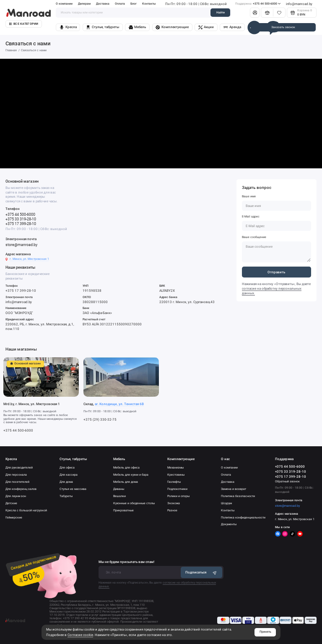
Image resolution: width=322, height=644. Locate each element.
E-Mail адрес (251, 217)
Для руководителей (19, 467)
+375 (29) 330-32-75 (100, 419)
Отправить (276, 272)
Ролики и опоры (178, 496)
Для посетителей (17, 482)
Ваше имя (249, 196)
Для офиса (67, 467)
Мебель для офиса (126, 467)
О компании (64, 4)
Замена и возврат (234, 489)
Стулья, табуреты (103, 27)
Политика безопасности (238, 496)
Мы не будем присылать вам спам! (126, 562)
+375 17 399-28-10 (21, 224)
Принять (265, 632)
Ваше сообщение (254, 237)
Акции (206, 27)
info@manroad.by (299, 4)
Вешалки (119, 496)
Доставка (103, 4)
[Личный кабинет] (255, 13)
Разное (172, 510)
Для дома (66, 482)
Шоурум (226, 503)
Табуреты (66, 496)
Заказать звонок (283, 27)
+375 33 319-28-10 (21, 219)
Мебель (138, 27)
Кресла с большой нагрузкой (26, 510)
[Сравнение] (267, 13)
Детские (11, 503)
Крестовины (176, 475)
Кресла (68, 27)
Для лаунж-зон (16, 496)
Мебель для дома (126, 482)
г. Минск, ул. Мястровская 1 (29, 259)
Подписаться (201, 572)
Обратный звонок (287, 482)
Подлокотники (177, 489)
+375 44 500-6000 (258, 4)
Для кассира (69, 475)
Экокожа (174, 503)
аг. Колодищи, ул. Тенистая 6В (119, 404)
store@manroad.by (21, 245)
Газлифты (174, 482)
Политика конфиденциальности (243, 517)
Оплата (120, 4)
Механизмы (175, 467)
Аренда (232, 27)
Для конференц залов (21, 489)
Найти (221, 12)
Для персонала (16, 475)
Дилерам (84, 4)
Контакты (149, 4)
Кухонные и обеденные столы (134, 503)
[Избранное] (279, 13)
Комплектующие (172, 27)
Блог (134, 4)
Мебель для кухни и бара (131, 475)
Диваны (119, 489)
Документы (229, 524)
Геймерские (14, 517)
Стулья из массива (73, 489)
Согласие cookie (80, 635)
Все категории (24, 24)
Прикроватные (123, 510)
